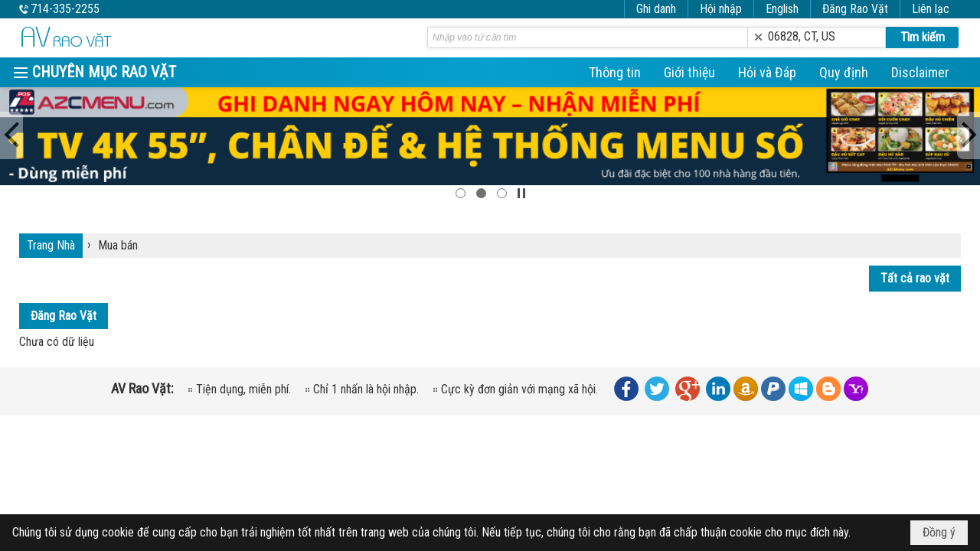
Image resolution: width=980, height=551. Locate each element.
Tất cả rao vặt (915, 278)
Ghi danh (656, 9)
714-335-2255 (65, 9)
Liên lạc (931, 9)
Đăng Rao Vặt (855, 9)
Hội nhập (721, 9)
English (782, 9)
